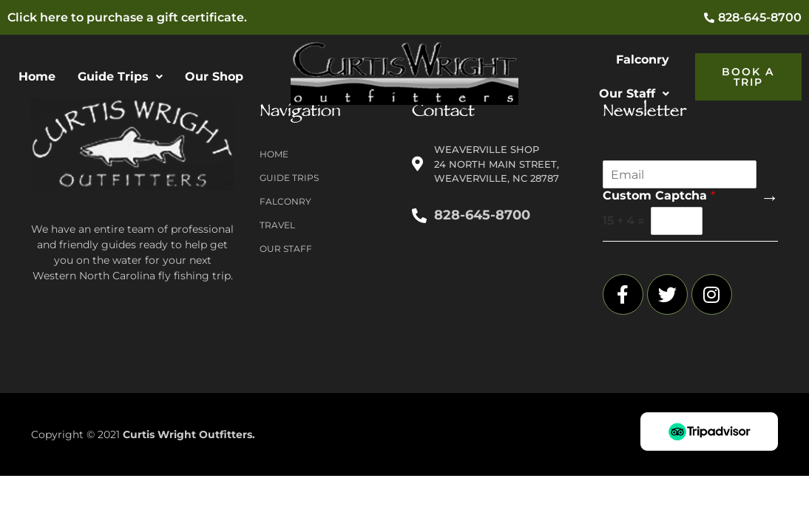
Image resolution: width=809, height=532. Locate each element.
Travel (277, 225)
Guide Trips (120, 76)
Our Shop (214, 76)
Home (37, 76)
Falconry (643, 59)
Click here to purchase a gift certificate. (127, 17)
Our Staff (634, 93)
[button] (120, 77)
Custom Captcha (659, 195)
